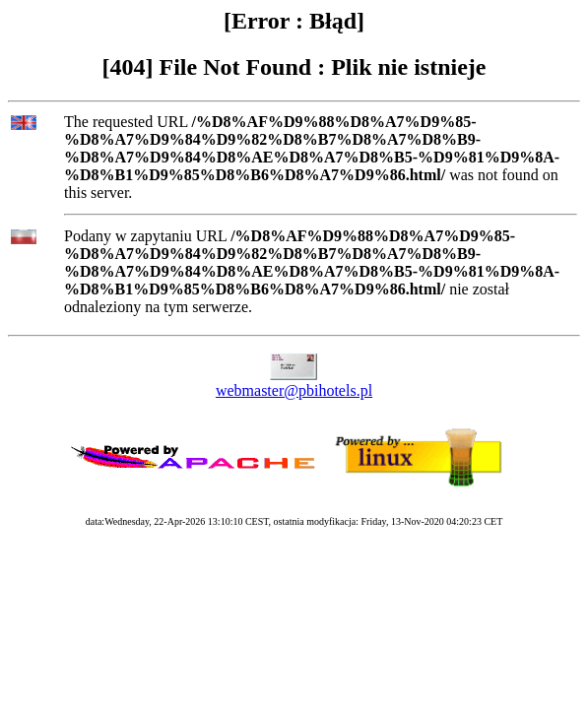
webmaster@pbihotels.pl (294, 390)
